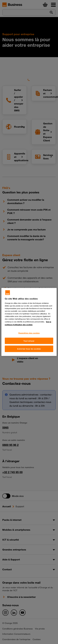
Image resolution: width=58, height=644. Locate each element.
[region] (29, 322)
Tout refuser (29, 341)
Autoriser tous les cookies (29, 349)
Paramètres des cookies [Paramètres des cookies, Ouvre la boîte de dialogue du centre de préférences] (29, 333)
